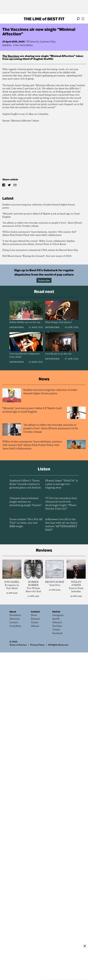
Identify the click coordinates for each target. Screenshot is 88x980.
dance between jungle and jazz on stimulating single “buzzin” (26, 502)
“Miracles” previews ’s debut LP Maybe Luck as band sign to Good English (41, 215)
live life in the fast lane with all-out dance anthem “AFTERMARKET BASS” (61, 525)
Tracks (35, 623)
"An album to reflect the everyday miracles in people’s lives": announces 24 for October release (42, 225)
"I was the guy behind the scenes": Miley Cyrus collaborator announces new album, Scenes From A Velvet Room (39, 243)
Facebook (57, 633)
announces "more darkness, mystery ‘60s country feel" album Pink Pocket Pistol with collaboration (39, 234)
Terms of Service (18, 645)
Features (35, 619)
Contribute (15, 626)
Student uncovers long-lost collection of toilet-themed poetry (39, 206)
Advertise (15, 619)
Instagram (58, 615)
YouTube (57, 626)
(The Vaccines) (23, 45)
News (7, 45)
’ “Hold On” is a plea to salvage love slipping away (62, 484)
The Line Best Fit (44, 19)
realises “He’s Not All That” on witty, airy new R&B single (26, 523)
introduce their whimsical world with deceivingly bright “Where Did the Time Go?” (61, 504)
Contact (14, 623)
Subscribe (44, 280)
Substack (57, 623)
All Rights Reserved (58, 645)
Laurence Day (48, 42)
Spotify (56, 619)
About (13, 612)
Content (35, 612)
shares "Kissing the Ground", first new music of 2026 (37, 256)
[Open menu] (83, 19)
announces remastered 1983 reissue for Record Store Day (40, 250)
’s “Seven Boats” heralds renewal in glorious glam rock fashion (25, 484)
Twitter (56, 630)
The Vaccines (11, 56)
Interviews (17, 327)
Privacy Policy (37, 645)
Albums (35, 626)
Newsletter (15, 615)
